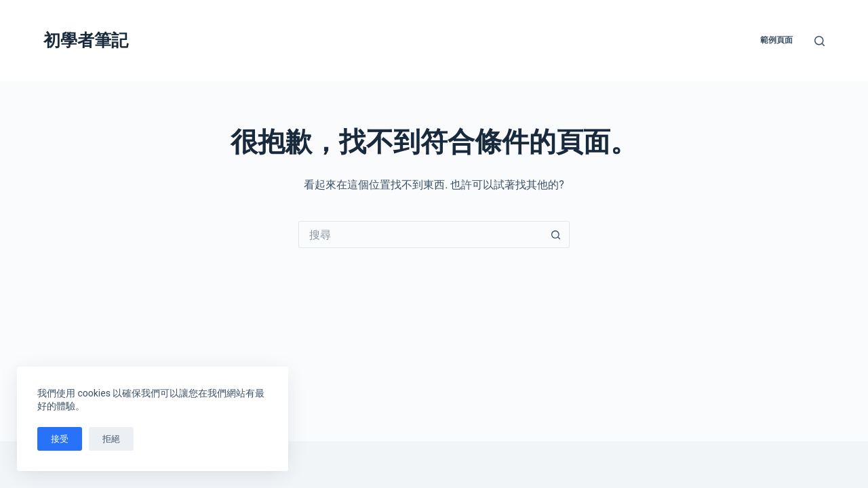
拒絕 (111, 439)
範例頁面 (776, 40)
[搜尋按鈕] (556, 235)
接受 (60, 439)
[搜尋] (820, 41)
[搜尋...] (420, 235)
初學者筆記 (86, 40)
